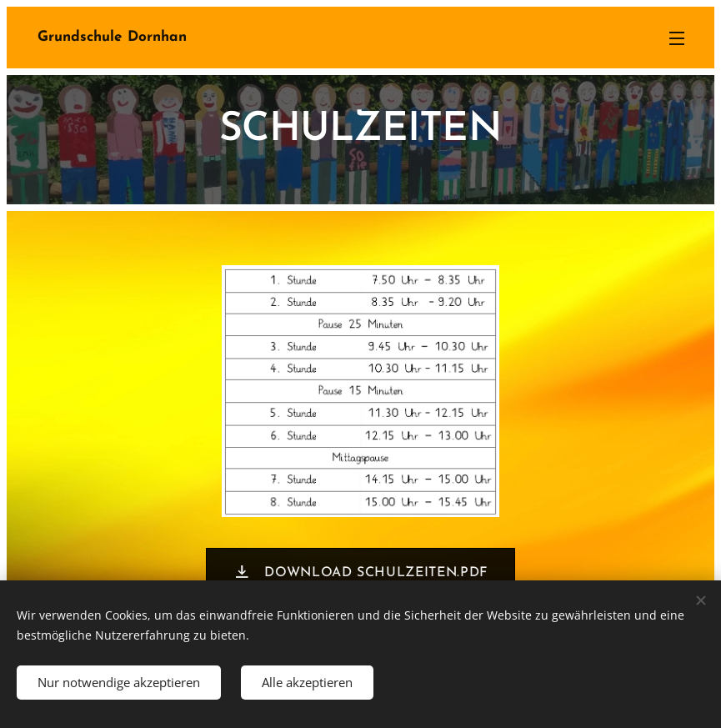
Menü (677, 38)
